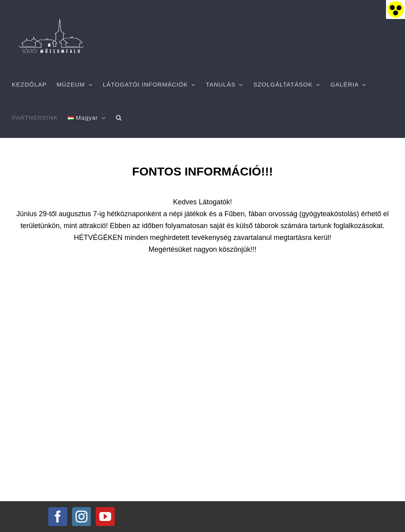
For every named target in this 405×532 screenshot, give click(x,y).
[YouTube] (105, 517)
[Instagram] (81, 517)
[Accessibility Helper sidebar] (396, 9)
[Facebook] (58, 517)
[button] (119, 118)
